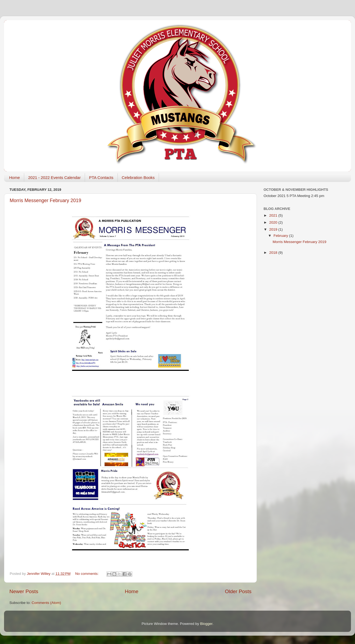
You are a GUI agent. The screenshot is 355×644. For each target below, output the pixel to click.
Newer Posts (24, 591)
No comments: (88, 574)
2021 (274, 215)
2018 (274, 253)
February (281, 236)
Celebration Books (138, 177)
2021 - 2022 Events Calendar (54, 177)
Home (15, 177)
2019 (274, 229)
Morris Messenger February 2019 (45, 200)
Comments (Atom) (47, 603)
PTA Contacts (101, 177)
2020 (274, 222)
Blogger (206, 624)
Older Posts (238, 591)
